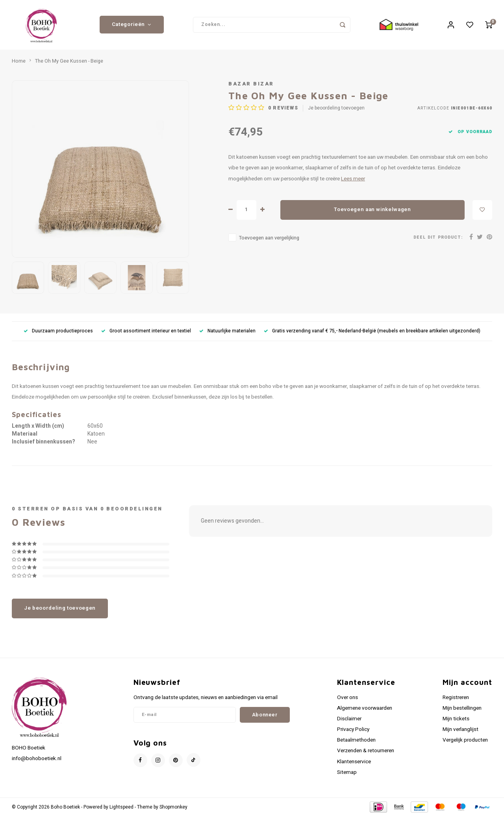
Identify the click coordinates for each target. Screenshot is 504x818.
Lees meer (353, 180)
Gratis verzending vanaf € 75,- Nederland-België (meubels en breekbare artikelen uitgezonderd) (372, 333)
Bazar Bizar (251, 85)
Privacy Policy (353, 731)
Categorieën (132, 26)
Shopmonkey (173, 809)
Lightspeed (121, 809)
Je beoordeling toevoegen (336, 110)
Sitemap (347, 774)
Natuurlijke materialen (227, 333)
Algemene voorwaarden (365, 710)
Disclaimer (349, 720)
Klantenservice (354, 763)
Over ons (347, 699)
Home (19, 63)
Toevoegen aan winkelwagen (372, 211)
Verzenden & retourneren (366, 753)
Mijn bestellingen (462, 710)
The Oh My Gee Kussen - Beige (69, 63)
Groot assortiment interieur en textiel (146, 333)
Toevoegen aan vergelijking (269, 239)
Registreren (456, 699)
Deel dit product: (438, 239)
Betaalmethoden (356, 742)
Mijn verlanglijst (460, 731)
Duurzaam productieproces (58, 333)
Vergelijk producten (465, 742)
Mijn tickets (456, 720)
